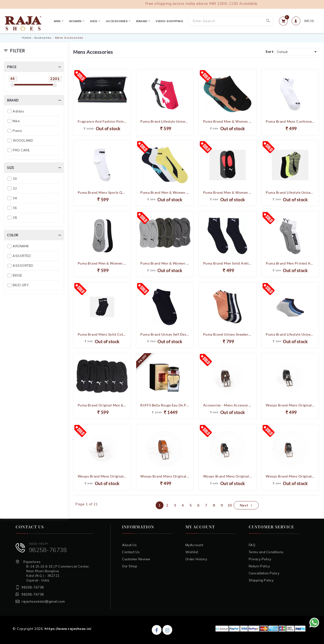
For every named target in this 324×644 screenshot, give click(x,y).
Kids (93, 21)
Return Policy (259, 566)
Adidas (18, 111)
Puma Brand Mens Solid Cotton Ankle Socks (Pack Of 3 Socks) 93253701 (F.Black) (102, 334)
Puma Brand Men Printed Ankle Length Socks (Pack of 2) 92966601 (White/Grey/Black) (290, 263)
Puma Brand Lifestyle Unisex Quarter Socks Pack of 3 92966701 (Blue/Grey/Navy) (290, 334)
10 (230, 505)
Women (75, 21)
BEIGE (17, 275)
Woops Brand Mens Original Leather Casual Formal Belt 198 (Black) (290, 476)
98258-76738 (48, 550)
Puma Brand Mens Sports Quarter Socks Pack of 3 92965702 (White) (102, 192)
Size (11, 168)
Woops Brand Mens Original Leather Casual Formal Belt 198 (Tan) (165, 476)
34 (15, 198)
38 (15, 218)
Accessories (116, 21)
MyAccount (194, 545)
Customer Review (136, 559)
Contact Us (131, 552)
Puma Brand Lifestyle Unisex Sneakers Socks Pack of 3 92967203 (290, 192)
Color (13, 235)
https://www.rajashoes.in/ (68, 629)
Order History (196, 559)
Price (12, 67)
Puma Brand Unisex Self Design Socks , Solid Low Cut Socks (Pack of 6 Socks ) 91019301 (165, 334)
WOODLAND (23, 140)
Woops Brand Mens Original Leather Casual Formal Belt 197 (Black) (228, 476)
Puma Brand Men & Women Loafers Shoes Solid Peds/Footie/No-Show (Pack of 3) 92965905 (165, 263)
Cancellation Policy (264, 573)
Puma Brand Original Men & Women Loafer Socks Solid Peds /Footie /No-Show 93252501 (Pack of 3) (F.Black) (102, 405)
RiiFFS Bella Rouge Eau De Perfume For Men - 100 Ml (165, 405)
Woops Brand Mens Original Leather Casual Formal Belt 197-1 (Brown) (102, 476)
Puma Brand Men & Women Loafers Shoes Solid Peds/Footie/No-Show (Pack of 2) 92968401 (228, 192)
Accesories (43, 38)
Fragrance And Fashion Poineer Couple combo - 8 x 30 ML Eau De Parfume (102, 121)
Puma (17, 131)
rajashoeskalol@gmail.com (43, 601)
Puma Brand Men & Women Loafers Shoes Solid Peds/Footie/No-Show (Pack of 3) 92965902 (102, 263)
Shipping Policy (261, 580)
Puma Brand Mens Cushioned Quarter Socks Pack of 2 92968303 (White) (290, 121)
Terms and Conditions (266, 552)
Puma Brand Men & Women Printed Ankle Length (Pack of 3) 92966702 (228, 121)
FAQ (252, 545)
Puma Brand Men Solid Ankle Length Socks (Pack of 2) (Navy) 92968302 (228, 263)
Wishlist (192, 552)
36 (15, 208)
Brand (141, 21)
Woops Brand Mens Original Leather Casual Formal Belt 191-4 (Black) (290, 405)
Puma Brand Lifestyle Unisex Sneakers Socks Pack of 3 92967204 (165, 121)
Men (57, 21)
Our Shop (130, 566)
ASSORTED (22, 256)
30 (15, 179)
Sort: (270, 52)
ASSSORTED (23, 266)
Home (27, 38)
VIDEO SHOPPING (168, 21)
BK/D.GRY (21, 285)
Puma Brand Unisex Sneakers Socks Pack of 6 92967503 (228, 334)
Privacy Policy (260, 559)
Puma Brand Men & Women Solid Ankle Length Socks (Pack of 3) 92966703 (165, 192)
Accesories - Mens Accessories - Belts (228, 405)
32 (15, 188)
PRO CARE (21, 150)
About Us (129, 545)
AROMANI (21, 246)
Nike (16, 121)
